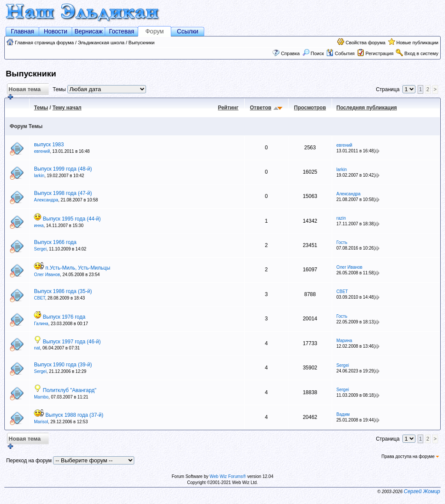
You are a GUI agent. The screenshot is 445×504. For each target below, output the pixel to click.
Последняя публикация (367, 108)
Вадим (343, 414)
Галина (41, 324)
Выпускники (142, 43)
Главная (22, 31)
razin (341, 218)
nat (37, 348)
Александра (46, 200)
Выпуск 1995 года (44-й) (72, 219)
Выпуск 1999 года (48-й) (63, 169)
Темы (41, 108)
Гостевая (122, 31)
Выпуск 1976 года (64, 317)
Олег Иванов (47, 275)
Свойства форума (365, 43)
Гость (342, 242)
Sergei (40, 249)
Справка (290, 53)
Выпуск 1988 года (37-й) (75, 415)
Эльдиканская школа (101, 43)
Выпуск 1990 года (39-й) (63, 365)
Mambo (41, 397)
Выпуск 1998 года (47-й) (63, 193)
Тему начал (67, 108)
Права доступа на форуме (410, 456)
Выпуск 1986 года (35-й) (63, 291)
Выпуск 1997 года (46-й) (72, 342)
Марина (344, 341)
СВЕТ (40, 298)
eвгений (42, 151)
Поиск (313, 53)
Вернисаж (88, 31)
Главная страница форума (44, 43)
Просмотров (310, 108)
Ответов (261, 108)
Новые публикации (417, 43)
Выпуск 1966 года (55, 242)
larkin (39, 176)
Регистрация (379, 53)
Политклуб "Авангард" (70, 390)
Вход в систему (422, 53)
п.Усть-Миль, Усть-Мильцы (78, 268)
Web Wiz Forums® (228, 476)
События (340, 53)
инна (39, 226)
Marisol (41, 422)
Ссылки (188, 31)
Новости (56, 31)
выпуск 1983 (49, 145)
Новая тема (24, 91)
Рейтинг (228, 108)
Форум (154, 31)
